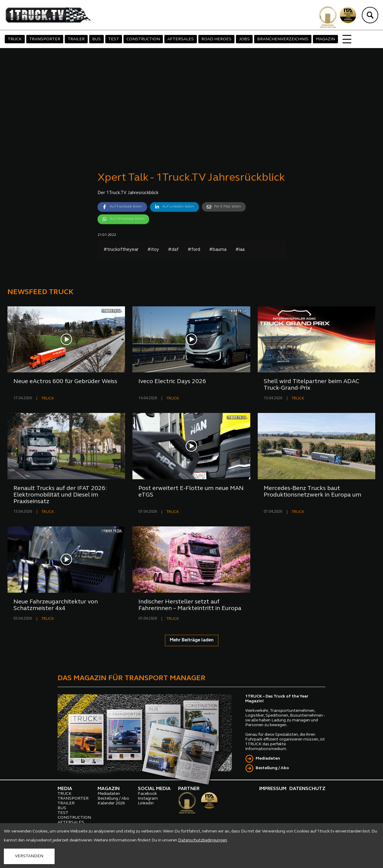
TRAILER (76, 39)
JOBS (244, 39)
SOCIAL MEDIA (154, 789)
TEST (114, 39)
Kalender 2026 (111, 803)
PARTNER (189, 789)
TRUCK (15, 39)
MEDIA (65, 789)
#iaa (240, 250)
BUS (96, 39)
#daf (173, 250)
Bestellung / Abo (272, 768)
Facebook (147, 794)
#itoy (153, 250)
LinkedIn (146, 803)
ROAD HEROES (216, 39)
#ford (194, 250)
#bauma (218, 250)
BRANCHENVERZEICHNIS (283, 39)
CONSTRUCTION (143, 39)
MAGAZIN (325, 39)
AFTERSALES (181, 39)
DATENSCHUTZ (307, 789)
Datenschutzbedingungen (203, 840)
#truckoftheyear (121, 250)
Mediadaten (268, 759)
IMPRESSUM (273, 789)
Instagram (148, 799)
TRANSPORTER (45, 39)
